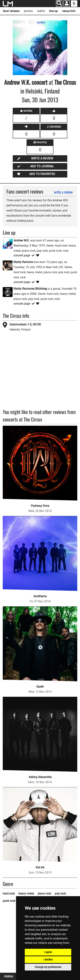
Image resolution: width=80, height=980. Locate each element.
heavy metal (26, 894)
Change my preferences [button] (48, 967)
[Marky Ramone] (8, 265)
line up (53, 11)
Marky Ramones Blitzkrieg (30, 289)
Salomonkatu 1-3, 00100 (25, 324)
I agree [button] (48, 952)
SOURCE (41, 23)
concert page (22, 255)
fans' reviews (11, 11)
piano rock (44, 894)
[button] (67, 4)
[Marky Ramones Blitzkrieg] (8, 292)
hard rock (9, 894)
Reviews (9, 976)
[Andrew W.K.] (8, 244)
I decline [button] (48, 960)
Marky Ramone (23, 262)
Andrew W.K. (17, 82)
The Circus (65, 82)
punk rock (9, 901)
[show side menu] (74, 4)
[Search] (59, 4)
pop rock (60, 894)
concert (39, 82)
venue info (69, 11)
